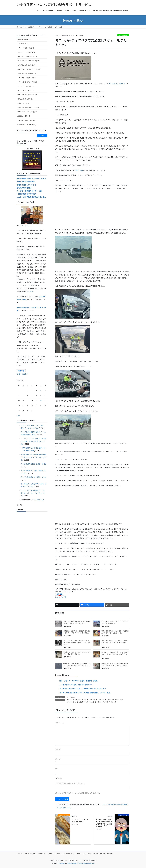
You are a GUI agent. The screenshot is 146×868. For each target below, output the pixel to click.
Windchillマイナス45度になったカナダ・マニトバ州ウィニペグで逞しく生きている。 (77, 665)
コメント (60, 723)
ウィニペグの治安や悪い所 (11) (27, 56)
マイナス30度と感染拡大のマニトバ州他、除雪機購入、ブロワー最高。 (85, 693)
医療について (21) (23, 103)
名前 (58, 749)
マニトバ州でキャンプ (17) (26, 91)
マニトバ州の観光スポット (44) (27, 95)
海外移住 (106, 702)
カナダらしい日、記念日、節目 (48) (29, 69)
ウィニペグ (71, 699)
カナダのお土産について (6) (26, 65)
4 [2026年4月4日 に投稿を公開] (41, 390)
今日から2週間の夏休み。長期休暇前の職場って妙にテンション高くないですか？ (104, 823)
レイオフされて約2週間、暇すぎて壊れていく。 (77, 685)
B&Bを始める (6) (24, 44)
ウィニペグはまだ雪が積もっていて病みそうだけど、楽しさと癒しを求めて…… (77, 622)
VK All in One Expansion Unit (87, 863)
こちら (31, 291)
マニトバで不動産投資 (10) (26, 86)
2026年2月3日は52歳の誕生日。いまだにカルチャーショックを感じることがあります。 (115, 654)
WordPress (62, 863)
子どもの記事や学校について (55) (28, 107)
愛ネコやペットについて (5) (26, 120)
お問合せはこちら (68, 854)
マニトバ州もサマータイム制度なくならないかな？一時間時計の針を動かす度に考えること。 (77, 642)
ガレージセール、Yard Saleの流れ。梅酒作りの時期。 (79, 681)
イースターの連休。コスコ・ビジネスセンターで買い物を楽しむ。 (115, 622)
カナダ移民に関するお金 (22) (28, 78)
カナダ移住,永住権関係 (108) (27, 74)
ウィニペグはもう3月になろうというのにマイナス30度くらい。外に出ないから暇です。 (115, 642)
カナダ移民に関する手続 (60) (28, 82)
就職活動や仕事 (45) (24, 116)
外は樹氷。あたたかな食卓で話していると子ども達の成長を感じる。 (77, 653)
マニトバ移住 (72, 702)
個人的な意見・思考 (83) (25, 99)
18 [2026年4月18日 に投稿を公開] (41, 401)
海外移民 (113, 702)
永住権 (98, 702)
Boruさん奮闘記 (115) (24, 39)
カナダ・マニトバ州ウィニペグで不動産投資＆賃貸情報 (95, 854)
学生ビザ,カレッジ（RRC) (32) (27, 112)
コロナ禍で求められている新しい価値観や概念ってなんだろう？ (83, 689)
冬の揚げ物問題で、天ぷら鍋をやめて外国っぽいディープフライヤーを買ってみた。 (77, 632)
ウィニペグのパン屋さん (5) (26, 52)
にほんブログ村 (61, 597)
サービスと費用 (30, 854)
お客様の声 (42, 854)
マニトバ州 (120, 699)
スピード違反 (111, 699)
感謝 (92, 702)
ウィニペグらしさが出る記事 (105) (28, 61)
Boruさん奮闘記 (123, 35)
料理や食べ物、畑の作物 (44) (27, 125)
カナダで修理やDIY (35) (26, 48)
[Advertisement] (92, 209)
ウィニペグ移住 (82, 699)
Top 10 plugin (39, 500)
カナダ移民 (101, 699)
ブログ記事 (79, 170)
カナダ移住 (92, 699)
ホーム (20, 854)
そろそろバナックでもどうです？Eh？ (80, 820)
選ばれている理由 (54, 854)
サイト (58, 769)
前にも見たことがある (117, 84)
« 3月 (19, 416)
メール (59, 759)
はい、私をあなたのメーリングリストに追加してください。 (78, 793)
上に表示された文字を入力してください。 (71, 783)
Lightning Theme (72, 863)
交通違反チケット (83, 702)
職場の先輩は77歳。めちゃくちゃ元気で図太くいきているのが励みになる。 (115, 632)
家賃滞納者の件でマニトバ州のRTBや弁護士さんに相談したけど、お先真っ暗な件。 (115, 665)
